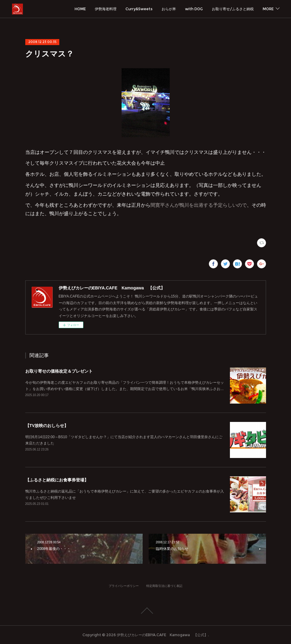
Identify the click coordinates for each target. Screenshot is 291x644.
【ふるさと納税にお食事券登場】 (57, 480)
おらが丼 (169, 9)
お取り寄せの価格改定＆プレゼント (59, 371)
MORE (268, 9)
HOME (80, 9)
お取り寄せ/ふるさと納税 (233, 9)
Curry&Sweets (139, 9)
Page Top (145, 611)
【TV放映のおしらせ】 (47, 426)
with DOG (194, 9)
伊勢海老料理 (106, 9)
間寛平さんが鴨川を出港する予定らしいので (199, 205)
